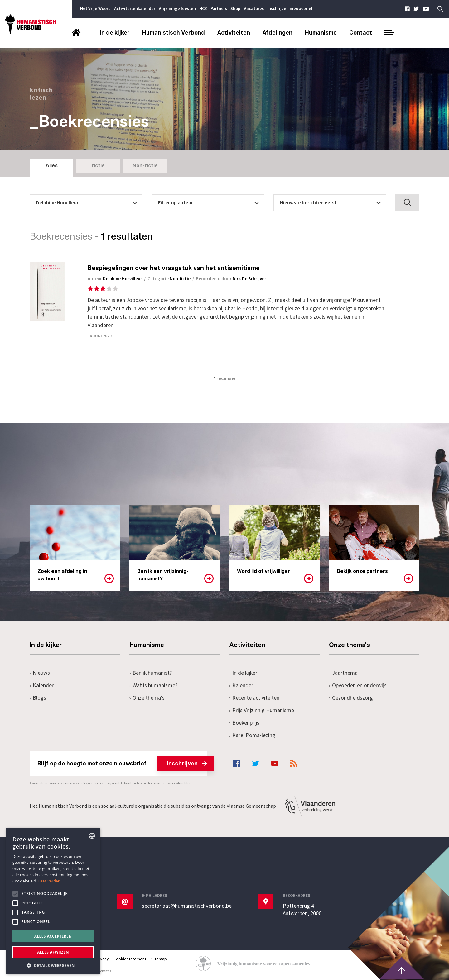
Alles (52, 166)
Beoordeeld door (233, 279)
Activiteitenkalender (135, 9)
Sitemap (159, 959)
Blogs (38, 698)
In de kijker (115, 33)
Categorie (171, 279)
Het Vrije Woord (95, 9)
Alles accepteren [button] (53, 936)
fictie (98, 166)
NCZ (203, 9)
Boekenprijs (244, 723)
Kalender (42, 685)
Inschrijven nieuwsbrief (290, 9)
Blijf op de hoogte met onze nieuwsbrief (122, 764)
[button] (53, 965)
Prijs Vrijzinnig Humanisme (262, 710)
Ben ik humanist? (151, 673)
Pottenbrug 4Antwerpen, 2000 (302, 910)
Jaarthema (343, 673)
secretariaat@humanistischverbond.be (187, 906)
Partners (219, 9)
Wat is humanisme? (153, 685)
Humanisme (321, 33)
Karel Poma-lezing (252, 735)
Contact (361, 33)
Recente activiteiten (254, 698)
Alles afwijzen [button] (53, 952)
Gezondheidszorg (351, 698)
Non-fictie (145, 166)
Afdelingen (278, 33)
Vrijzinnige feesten (177, 9)
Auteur (116, 279)
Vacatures (254, 9)
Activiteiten (234, 33)
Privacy (102, 959)
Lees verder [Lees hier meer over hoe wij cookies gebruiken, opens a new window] (49, 881)
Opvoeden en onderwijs (358, 685)
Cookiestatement (130, 959)
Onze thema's (147, 698)
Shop (235, 9)
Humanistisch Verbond (174, 33)
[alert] (53, 901)
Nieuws (40, 673)
